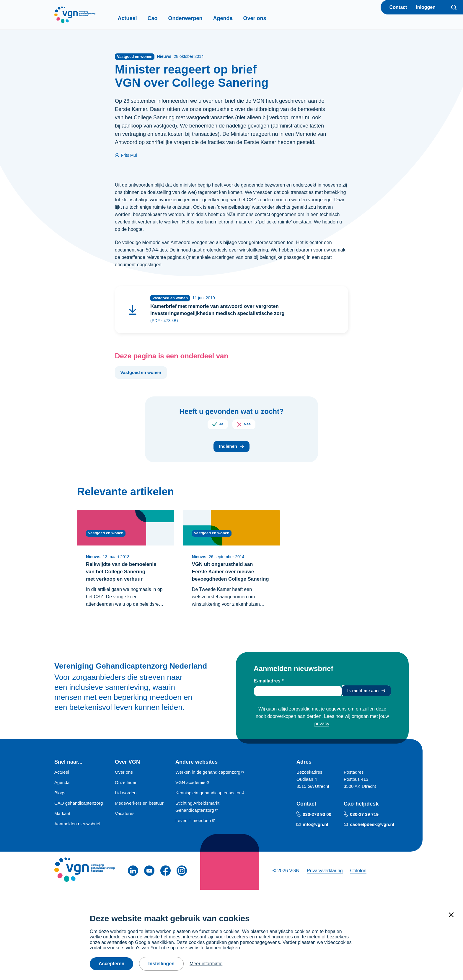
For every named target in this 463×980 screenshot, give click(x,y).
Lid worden (126, 806)
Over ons (265, 18)
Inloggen (426, 7)
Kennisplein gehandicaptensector (210, 806)
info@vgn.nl (315, 837)
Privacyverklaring (325, 884)
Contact (398, 7)
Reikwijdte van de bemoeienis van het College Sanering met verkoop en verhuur (124, 576)
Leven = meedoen (195, 834)
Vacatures (125, 827)
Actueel (137, 18)
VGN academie (193, 796)
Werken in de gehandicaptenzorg (210, 785)
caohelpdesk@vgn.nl (372, 837)
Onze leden (126, 796)
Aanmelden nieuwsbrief (77, 837)
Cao (163, 18)
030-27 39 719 (364, 827)
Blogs (60, 806)
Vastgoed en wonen (143, 375)
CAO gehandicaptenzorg (79, 816)
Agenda (233, 18)
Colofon (358, 884)
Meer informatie (206, 964)
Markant (62, 827)
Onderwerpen (195, 18)
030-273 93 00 (317, 827)
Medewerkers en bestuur (139, 816)
